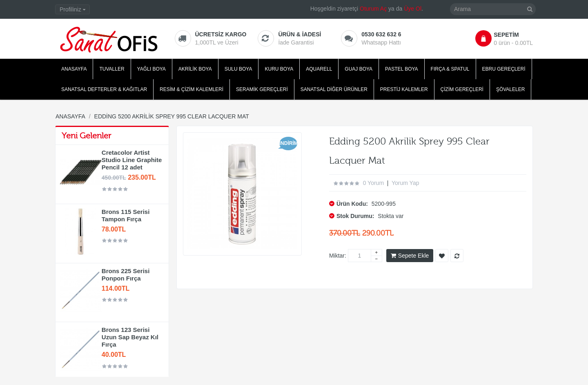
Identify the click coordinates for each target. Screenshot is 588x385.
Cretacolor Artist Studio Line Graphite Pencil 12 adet (132, 160)
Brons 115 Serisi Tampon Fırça (126, 215)
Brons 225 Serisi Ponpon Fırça (126, 275)
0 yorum (373, 183)
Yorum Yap (405, 183)
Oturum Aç (373, 9)
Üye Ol (413, 9)
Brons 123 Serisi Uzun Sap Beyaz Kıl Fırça (130, 337)
